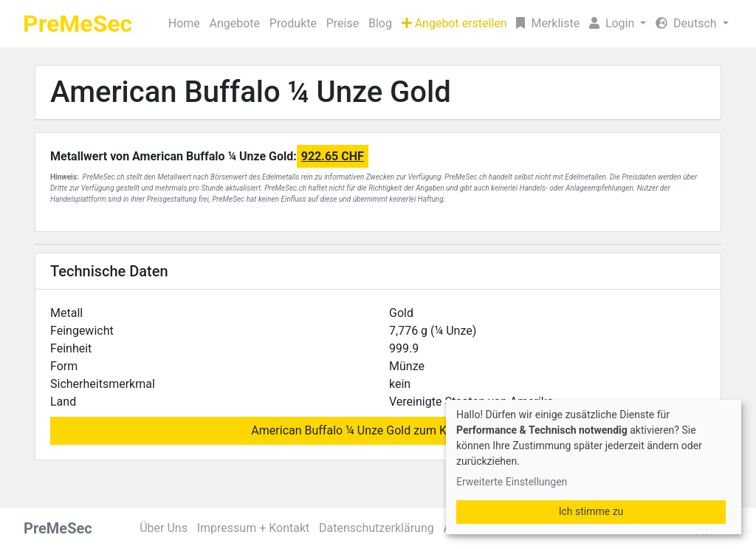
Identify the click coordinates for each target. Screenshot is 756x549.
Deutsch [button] (687, 23)
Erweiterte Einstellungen (512, 482)
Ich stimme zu (591, 511)
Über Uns (164, 528)
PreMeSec (78, 24)
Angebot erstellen (454, 23)
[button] (618, 24)
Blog (380, 23)
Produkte (293, 23)
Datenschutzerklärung (377, 528)
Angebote (234, 23)
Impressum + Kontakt (254, 528)
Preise (343, 23)
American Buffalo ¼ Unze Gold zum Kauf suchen (378, 430)
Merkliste (548, 23)
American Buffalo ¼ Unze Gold (251, 92)
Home (184, 23)
